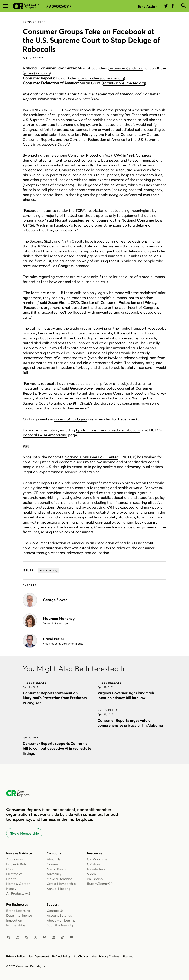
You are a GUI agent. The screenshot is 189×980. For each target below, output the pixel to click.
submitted (58, 135)
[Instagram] (18, 937)
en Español (95, 879)
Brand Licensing (18, 911)
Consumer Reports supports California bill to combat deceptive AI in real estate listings (57, 748)
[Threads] (27, 937)
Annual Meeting (59, 889)
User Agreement (38, 956)
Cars (10, 869)
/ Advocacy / (59, 7)
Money (11, 889)
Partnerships (16, 925)
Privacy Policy (15, 956)
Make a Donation (60, 879)
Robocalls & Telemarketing (45, 435)
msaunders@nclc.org (126, 68)
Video (91, 874)
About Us (53, 859)
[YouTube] (71, 937)
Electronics (14, 874)
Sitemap (128, 956)
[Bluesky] (44, 937)
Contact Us (55, 911)
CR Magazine (97, 859)
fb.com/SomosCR (100, 884)
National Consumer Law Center (91, 457)
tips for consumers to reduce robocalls (108, 430)
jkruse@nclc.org (37, 73)
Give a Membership (24, 833)
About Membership (61, 920)
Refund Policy (61, 956)
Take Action (147, 6)
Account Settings (59, 915)
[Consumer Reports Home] (22, 794)
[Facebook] (9, 937)
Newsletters (96, 869)
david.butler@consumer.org (101, 78)
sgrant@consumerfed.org (124, 83)
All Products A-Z (18, 893)
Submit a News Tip (60, 925)
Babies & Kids (16, 864)
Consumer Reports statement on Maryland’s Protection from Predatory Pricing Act (55, 698)
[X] (36, 937)
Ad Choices (81, 956)
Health (11, 879)
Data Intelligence (19, 915)
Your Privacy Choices (105, 956)
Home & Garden (18, 884)
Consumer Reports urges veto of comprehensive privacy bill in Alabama (130, 723)
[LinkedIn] (53, 937)
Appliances (15, 859)
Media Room (56, 869)
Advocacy (54, 874)
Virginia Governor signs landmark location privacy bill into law (126, 695)
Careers (53, 864)
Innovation (14, 920)
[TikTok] (62, 937)
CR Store (94, 864)
